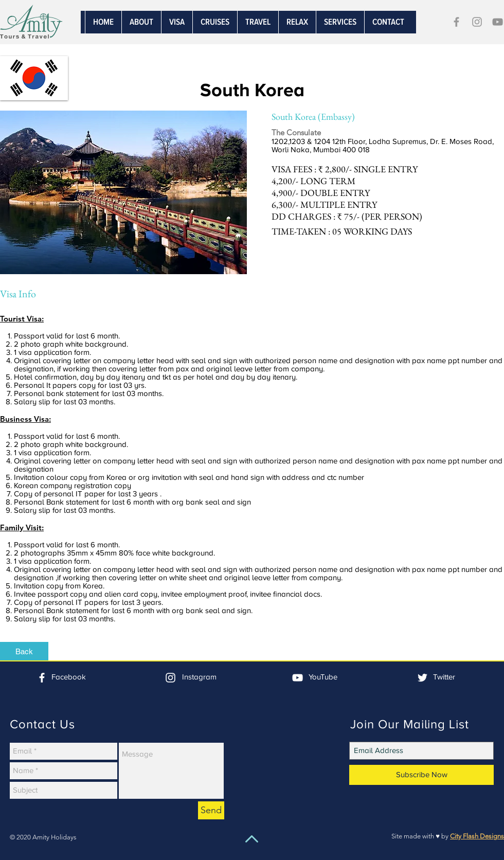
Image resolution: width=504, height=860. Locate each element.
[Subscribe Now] (421, 775)
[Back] (24, 651)
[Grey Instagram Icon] (477, 22)
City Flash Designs (477, 836)
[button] (340, 22)
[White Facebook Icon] (42, 678)
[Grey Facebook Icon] (456, 22)
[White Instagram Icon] (170, 678)
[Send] (211, 810)
